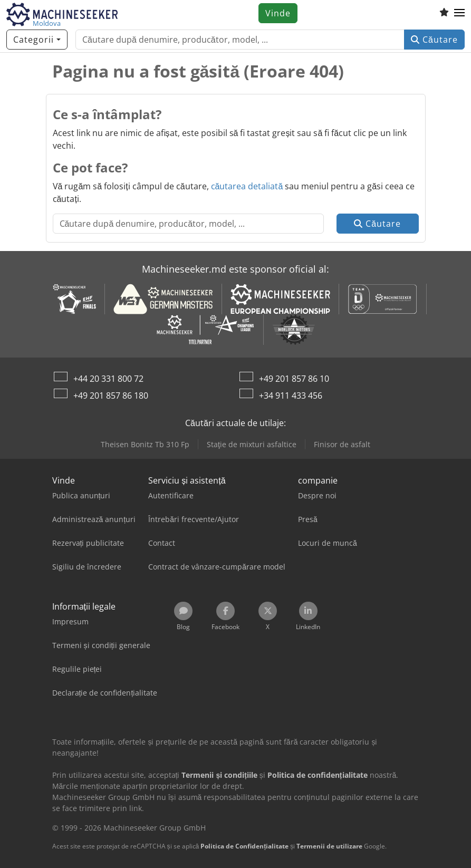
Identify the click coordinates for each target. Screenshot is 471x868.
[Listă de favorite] (444, 13)
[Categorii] (37, 40)
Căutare (434, 40)
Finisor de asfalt (342, 444)
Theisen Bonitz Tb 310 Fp (145, 444)
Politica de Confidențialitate (244, 846)
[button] (459, 13)
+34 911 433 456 (291, 396)
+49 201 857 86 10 (294, 379)
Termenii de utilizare (329, 846)
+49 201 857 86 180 (111, 396)
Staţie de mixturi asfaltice (252, 444)
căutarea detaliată (247, 186)
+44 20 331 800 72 (108, 379)
